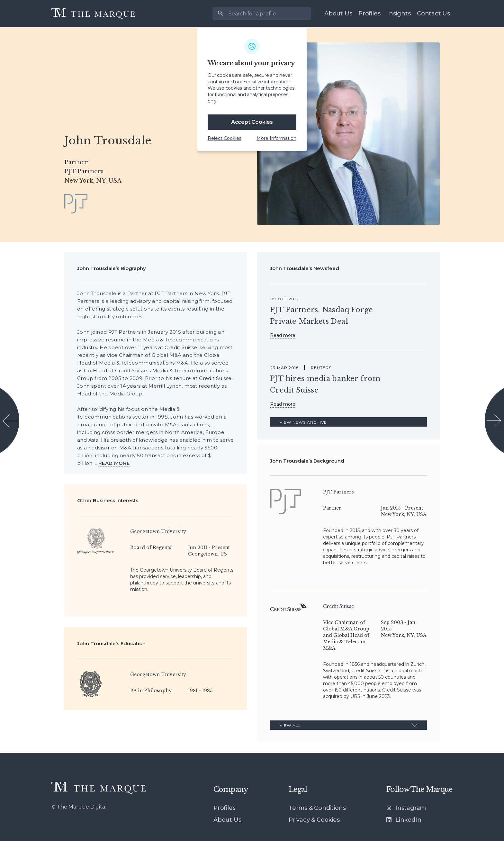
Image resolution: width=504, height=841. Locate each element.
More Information (276, 138)
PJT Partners (84, 171)
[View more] (114, 463)
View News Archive (303, 422)
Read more (283, 335)
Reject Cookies (225, 138)
